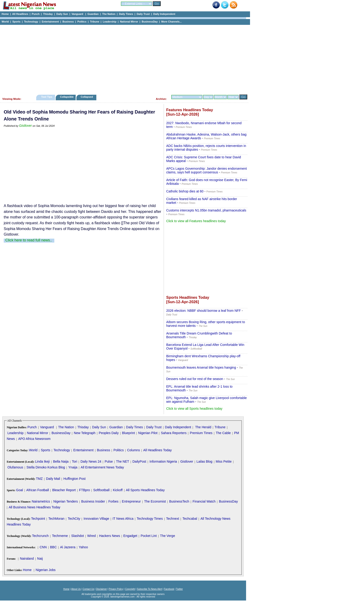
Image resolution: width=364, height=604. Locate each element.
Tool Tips (47, 97)
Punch (36, 14)
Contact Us (88, 589)
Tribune (95, 22)
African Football (37, 490)
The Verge (167, 536)
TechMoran (56, 519)
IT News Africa (123, 519)
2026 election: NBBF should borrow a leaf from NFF (203, 311)
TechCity (74, 519)
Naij (40, 559)
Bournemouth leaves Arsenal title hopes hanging (201, 367)
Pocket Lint (149, 536)
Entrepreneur (131, 501)
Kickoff (118, 490)
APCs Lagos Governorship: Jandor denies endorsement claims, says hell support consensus (206, 170)
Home (5, 14)
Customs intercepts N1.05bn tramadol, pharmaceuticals (206, 210)
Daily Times (126, 14)
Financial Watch (204, 501)
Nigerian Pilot (148, 433)
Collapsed (87, 97)
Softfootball (101, 490)
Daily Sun (62, 14)
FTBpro (85, 490)
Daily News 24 (91, 461)
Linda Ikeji (42, 461)
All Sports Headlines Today (145, 490)
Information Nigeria (163, 461)
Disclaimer (102, 589)
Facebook (169, 589)
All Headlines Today (158, 450)
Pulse (109, 461)
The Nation (109, 14)
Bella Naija (61, 461)
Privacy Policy (116, 589)
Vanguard (78, 14)
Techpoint (38, 519)
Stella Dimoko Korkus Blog (46, 467)
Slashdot (78, 536)
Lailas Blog (204, 461)
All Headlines (20, 14)
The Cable (223, 433)
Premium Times (201, 433)
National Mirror (129, 22)
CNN (43, 547)
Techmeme (60, 536)
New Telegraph (85, 433)
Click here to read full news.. (29, 240)
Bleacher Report (64, 490)
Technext (173, 519)
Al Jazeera (68, 547)
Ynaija (73, 467)
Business (68, 22)
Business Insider (93, 501)
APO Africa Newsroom (34, 439)
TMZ (39, 479)
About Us (76, 589)
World (5, 22)
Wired (92, 536)
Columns (133, 450)
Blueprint (128, 433)
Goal (19, 490)
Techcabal (190, 519)
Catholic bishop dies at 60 (185, 191)
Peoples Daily (109, 433)
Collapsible (67, 97)
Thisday (48, 14)
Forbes (114, 501)
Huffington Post (74, 479)
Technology (31, 22)
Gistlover (25, 126)
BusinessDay (150, 22)
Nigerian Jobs (46, 570)
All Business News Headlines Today (34, 507)
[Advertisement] (123, 58)
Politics (82, 22)
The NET (123, 461)
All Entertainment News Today (102, 467)
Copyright (130, 589)
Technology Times (150, 519)
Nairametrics (41, 501)
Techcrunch (40, 536)
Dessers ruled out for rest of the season (195, 379)
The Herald (203, 427)
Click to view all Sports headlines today (194, 409)
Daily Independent (164, 14)
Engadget (130, 536)
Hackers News (110, 536)
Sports (16, 22)
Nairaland (27, 559)
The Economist (155, 501)
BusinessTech (179, 501)
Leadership (110, 22)
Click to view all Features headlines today (196, 221)
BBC (53, 547)
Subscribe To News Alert (149, 589)
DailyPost (139, 461)
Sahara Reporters (174, 433)
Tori (75, 461)
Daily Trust (143, 14)
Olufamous (15, 467)
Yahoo (83, 547)
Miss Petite (224, 461)
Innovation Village (96, 519)
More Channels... (172, 22)
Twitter (179, 589)
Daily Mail (53, 479)
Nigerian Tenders (66, 501)
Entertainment (50, 22)
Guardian (93, 14)
